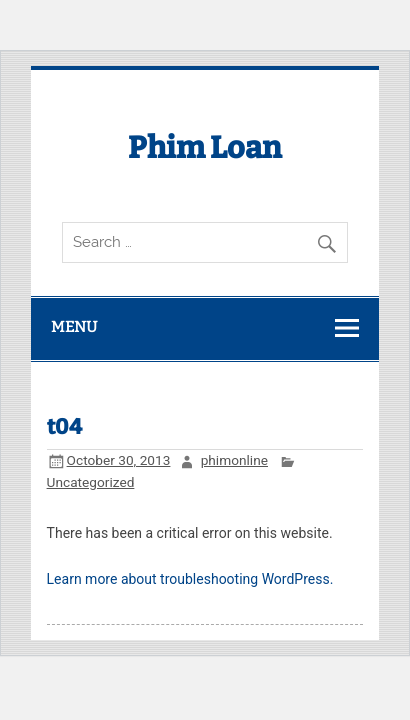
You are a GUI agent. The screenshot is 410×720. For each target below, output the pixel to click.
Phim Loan (205, 148)
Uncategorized (91, 482)
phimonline (234, 460)
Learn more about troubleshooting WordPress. (190, 579)
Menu (74, 327)
